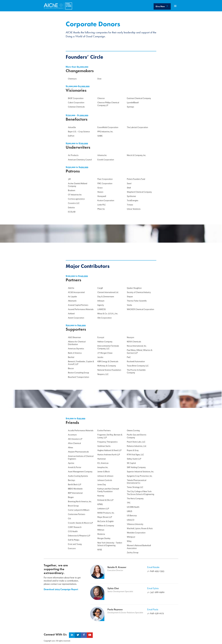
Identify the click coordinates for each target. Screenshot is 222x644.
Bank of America (75, 353)
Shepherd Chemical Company (139, 192)
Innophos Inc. (103, 467)
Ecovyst (101, 337)
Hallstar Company (105, 342)
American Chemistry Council (80, 160)
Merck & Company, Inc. (136, 155)
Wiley (129, 541)
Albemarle (72, 301)
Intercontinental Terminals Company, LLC (108, 347)
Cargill (100, 288)
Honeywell (102, 196)
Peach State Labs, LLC (136, 442)
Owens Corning (133, 430)
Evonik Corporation (106, 160)
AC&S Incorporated (76, 292)
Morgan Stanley (104, 538)
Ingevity (101, 305)
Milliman (101, 530)
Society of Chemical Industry (139, 292)
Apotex (71, 463)
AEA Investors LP (75, 439)
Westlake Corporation (136, 533)
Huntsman (102, 459)
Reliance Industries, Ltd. (137, 446)
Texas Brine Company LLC (138, 366)
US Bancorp (132, 516)
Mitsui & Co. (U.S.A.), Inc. (108, 314)
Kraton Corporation (106, 200)
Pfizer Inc (101, 209)
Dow (99, 79)
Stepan (130, 297)
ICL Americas (103, 463)
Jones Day (102, 484)
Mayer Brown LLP (105, 517)
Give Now (162, 6)
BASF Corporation (76, 98)
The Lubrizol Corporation (137, 127)
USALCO (131, 520)
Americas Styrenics (76, 349)
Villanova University (135, 524)
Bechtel (71, 357)
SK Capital (131, 463)
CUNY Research (75, 527)
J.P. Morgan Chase (105, 353)
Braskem (72, 190)
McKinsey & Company (107, 366)
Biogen (71, 497)
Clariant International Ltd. (108, 292)
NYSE (100, 550)
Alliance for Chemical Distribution (77, 343)
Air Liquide (72, 297)
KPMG (100, 504)
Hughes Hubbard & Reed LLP (109, 450)
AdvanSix (72, 127)
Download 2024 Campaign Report (61, 589)
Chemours (72, 79)
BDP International (75, 493)
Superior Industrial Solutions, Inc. (140, 472)
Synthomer (131, 196)
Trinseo (130, 205)
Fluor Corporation (105, 179)
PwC (129, 357)
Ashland (71, 314)
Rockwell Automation (136, 361)
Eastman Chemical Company (139, 98)
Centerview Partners (77, 514)
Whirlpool (131, 537)
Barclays (71, 480)
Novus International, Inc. (137, 346)
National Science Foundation (109, 370)
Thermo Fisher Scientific (137, 301)
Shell (129, 188)
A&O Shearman (74, 337)
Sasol (129, 183)
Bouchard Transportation (79, 377)
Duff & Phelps (74, 540)
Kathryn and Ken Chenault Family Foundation (108, 490)
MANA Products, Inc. (106, 513)
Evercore (72, 548)
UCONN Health (133, 507)
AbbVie (71, 288)
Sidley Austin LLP (134, 459)
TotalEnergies (133, 200)
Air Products (73, 155)
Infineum (101, 301)
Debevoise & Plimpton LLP (79, 536)
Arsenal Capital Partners (78, 305)
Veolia (129, 305)
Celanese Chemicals (76, 107)
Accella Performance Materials (81, 430)
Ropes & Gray (133, 450)
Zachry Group (133, 553)
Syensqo (130, 107)
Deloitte (71, 208)
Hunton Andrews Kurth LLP (109, 455)
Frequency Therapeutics (107, 442)
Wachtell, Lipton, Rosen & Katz (140, 528)
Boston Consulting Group (79, 373)
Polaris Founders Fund (136, 179)
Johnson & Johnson (105, 476)
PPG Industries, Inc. (105, 132)
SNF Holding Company (136, 467)
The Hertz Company (135, 499)
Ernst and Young (75, 544)
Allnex (71, 447)
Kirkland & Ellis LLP (105, 500)
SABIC (100, 136)
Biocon (71, 368)
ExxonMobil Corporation (108, 127)
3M (69, 179)
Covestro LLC (74, 203)
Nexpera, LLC (103, 374)
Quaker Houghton (134, 288)
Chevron (101, 98)
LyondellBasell (133, 103)
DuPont (71, 136)
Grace (100, 188)
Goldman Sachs (104, 446)
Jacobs (100, 357)
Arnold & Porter (75, 467)
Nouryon (130, 337)
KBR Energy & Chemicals (108, 361)
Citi (69, 519)
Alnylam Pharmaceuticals (78, 452)
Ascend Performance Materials (81, 309)
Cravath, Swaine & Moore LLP (80, 523)
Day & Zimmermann (106, 297)
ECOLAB (72, 212)
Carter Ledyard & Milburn (79, 510)
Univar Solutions (134, 209)
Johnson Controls (105, 480)
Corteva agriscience (76, 199)
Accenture (72, 435)
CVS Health (73, 531)
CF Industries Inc (75, 195)
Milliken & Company (106, 526)
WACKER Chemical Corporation (140, 309)
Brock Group (73, 506)
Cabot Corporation (76, 103)
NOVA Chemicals (134, 342)
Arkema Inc (102, 155)
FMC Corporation (105, 183)
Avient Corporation (76, 318)
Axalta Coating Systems (78, 476)
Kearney (101, 496)
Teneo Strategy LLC (135, 487)
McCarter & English (105, 521)
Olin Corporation (104, 318)
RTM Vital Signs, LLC (135, 455)
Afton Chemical (74, 443)
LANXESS (102, 309)
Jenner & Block (104, 472)
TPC (129, 503)
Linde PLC (102, 205)
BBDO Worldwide (75, 489)
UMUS (129, 511)
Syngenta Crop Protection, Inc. (140, 476)
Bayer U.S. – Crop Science (79, 132)
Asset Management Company (80, 472)
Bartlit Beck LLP (75, 484)
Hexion (100, 192)
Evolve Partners (104, 430)
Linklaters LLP (103, 509)
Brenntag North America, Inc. (80, 501)
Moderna (101, 534)
